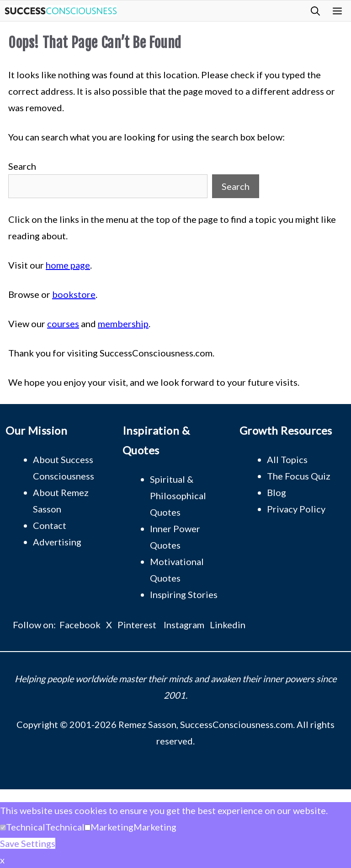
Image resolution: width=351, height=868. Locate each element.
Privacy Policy (296, 509)
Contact (50, 525)
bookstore (74, 294)
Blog (277, 492)
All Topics (287, 459)
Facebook (80, 625)
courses (63, 323)
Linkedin (228, 625)
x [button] (2, 860)
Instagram (184, 625)
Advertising (57, 542)
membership (123, 323)
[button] (315, 11)
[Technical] (3, 828)
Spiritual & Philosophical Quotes (178, 496)
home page (68, 265)
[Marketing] (88, 828)
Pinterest (137, 625)
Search (22, 166)
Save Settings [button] (28, 843)
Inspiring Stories (184, 594)
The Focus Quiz (299, 476)
